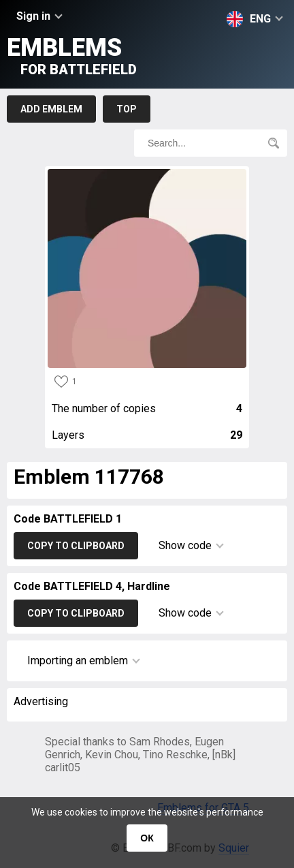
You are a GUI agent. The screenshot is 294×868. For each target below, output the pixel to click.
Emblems (72, 56)
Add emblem (51, 109)
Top (127, 109)
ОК (147, 838)
